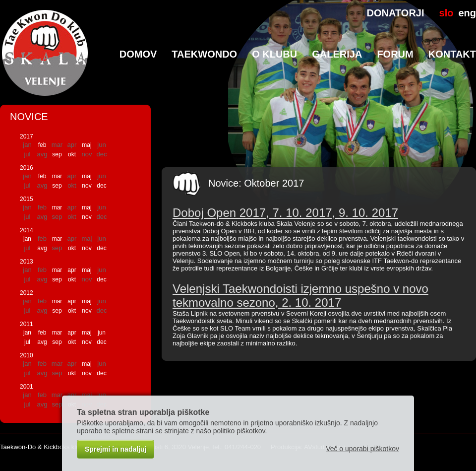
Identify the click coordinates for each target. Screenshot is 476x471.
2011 (27, 324)
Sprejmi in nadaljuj (116, 449)
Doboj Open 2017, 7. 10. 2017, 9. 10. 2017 (285, 213)
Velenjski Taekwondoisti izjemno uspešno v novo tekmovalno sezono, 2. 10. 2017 (300, 296)
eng (467, 13)
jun (102, 333)
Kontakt (452, 54)
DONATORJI (396, 13)
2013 (27, 262)
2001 (27, 387)
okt (72, 154)
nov (87, 186)
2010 (27, 355)
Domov (138, 54)
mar (57, 176)
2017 (27, 136)
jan (27, 239)
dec (101, 186)
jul (27, 342)
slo (446, 13)
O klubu (274, 54)
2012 (27, 293)
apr (72, 270)
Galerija (337, 54)
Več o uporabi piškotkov (362, 449)
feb (42, 145)
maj (87, 145)
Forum (395, 54)
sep (57, 154)
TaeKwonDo (204, 54)
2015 (27, 199)
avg (42, 248)
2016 (27, 168)
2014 (27, 230)
